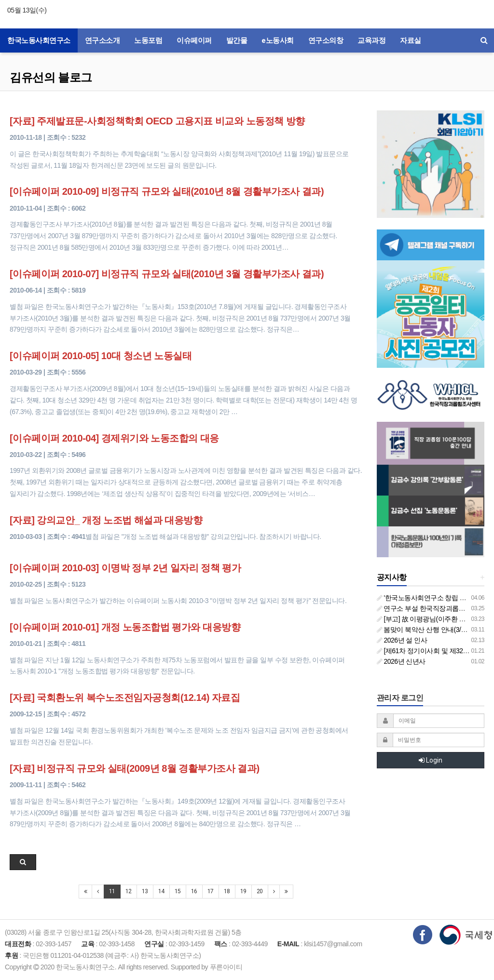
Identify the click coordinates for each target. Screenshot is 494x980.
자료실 (411, 40)
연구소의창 (326, 40)
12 (129, 891)
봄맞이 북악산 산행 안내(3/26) (424, 630)
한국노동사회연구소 (39, 40)
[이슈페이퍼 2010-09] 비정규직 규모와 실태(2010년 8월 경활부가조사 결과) (167, 191)
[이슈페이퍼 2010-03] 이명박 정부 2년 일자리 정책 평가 (125, 568)
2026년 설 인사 (402, 640)
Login (431, 760)
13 (145, 891)
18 (227, 891)
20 (260, 891)
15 (178, 891)
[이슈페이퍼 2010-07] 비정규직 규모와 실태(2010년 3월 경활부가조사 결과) (167, 274)
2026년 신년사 (401, 661)
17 (211, 891)
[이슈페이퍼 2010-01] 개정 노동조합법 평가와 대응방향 (125, 627)
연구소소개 (103, 40)
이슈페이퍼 (194, 40)
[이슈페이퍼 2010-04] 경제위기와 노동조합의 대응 (114, 438)
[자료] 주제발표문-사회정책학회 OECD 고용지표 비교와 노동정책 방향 (157, 121)
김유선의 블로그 (51, 77)
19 (243, 891)
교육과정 (371, 40)
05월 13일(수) (27, 10)
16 (194, 891)
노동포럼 (148, 40)
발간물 (237, 40)
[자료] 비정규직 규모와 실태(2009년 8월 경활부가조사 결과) (135, 768)
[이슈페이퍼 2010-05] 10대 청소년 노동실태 (101, 356)
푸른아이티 (226, 967)
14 (161, 891)
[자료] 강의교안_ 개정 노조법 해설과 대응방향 (106, 520)
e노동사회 (278, 40)
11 (112, 891)
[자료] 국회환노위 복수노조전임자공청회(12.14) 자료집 (125, 698)
